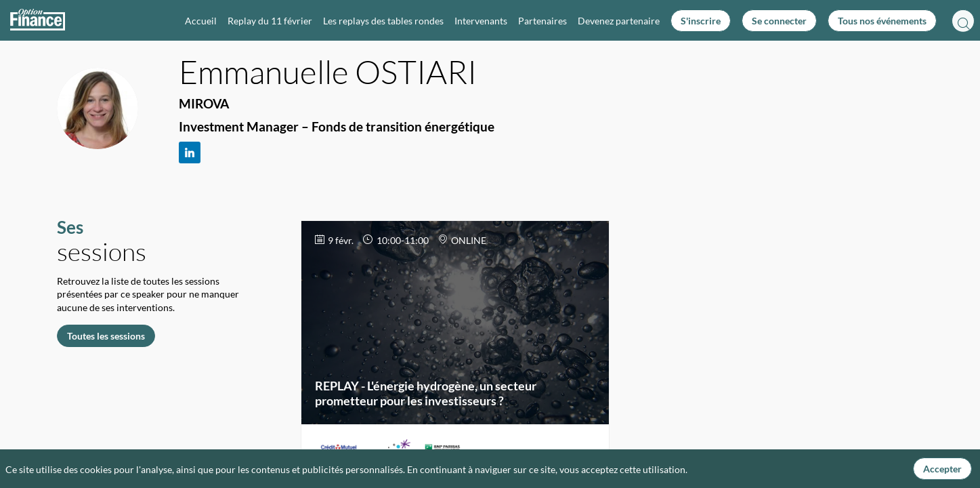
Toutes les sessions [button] (106, 335)
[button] (701, 21)
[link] (201, 20)
